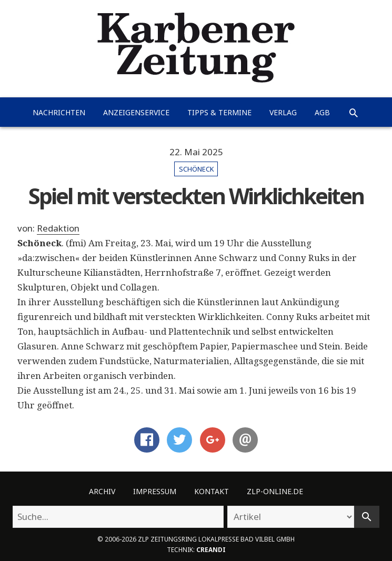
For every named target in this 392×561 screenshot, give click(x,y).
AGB (322, 112)
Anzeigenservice (136, 112)
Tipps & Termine (219, 112)
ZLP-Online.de (275, 491)
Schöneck (196, 169)
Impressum (155, 491)
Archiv (102, 491)
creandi (211, 549)
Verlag (283, 112)
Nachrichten (59, 112)
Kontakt (212, 491)
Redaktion (58, 228)
